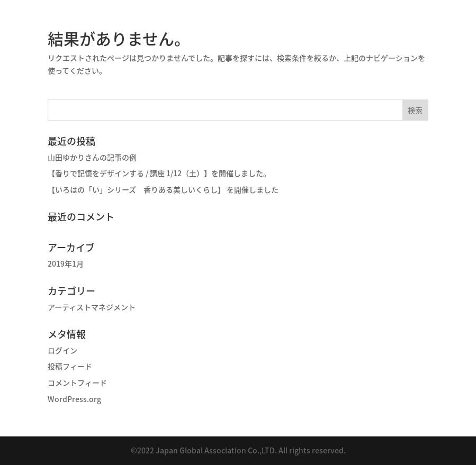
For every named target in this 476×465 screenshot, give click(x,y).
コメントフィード (77, 382)
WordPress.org (74, 399)
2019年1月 (66, 263)
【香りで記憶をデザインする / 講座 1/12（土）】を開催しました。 (159, 173)
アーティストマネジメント (92, 307)
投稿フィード (70, 366)
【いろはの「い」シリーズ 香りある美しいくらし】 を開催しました (163, 189)
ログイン (62, 350)
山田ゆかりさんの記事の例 (92, 157)
